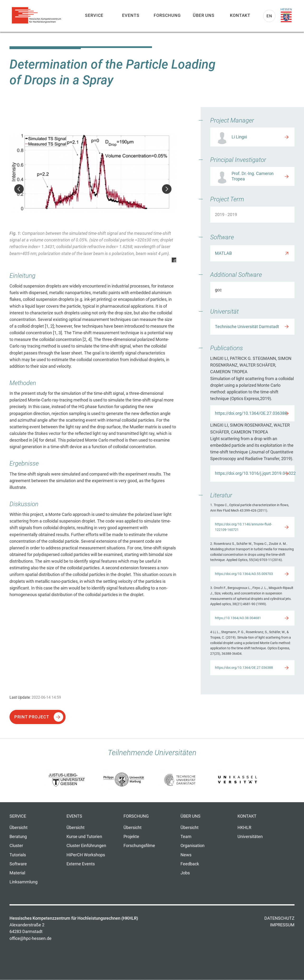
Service (94, 15)
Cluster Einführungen (86, 846)
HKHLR (244, 828)
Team (186, 837)
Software (18, 864)
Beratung (18, 837)
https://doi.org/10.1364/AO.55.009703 (244, 574)
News (186, 855)
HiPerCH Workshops (86, 855)
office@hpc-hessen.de (31, 938)
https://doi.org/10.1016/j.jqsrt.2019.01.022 (255, 473)
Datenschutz (279, 918)
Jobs (185, 873)
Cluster (16, 846)
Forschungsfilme (139, 846)
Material (17, 873)
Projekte (131, 837)
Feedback (190, 864)
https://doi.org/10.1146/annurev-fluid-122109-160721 (243, 527)
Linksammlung (24, 882)
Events (131, 15)
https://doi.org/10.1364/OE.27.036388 (251, 413)
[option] (93, 189)
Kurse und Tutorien (84, 837)
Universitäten (250, 837)
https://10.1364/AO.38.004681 (238, 618)
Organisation (192, 846)
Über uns (204, 15)
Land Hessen (286, 15)
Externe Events (81, 864)
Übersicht (19, 828)
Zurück (19, 189)
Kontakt (240, 15)
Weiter (167, 189)
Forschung (167, 15)
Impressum (282, 925)
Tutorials (18, 855)
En (269, 16)
